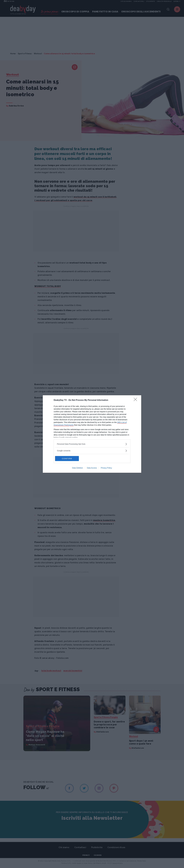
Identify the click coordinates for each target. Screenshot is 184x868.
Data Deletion (77, 468)
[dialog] (92, 434)
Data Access (92, 468)
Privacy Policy (106, 468)
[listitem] (92, 444)
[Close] (136, 400)
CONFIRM (67, 459)
